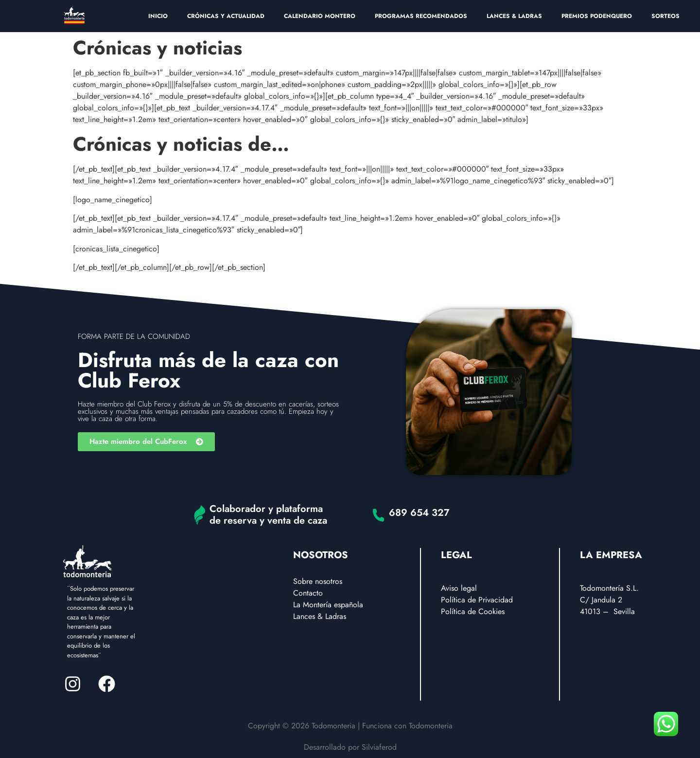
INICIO (158, 16)
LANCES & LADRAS (514, 16)
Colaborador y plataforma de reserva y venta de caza (268, 515)
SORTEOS (665, 16)
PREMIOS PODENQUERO (597, 16)
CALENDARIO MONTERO (320, 16)
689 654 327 (419, 513)
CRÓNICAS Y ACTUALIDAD (226, 16)
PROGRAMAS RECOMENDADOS (421, 16)
